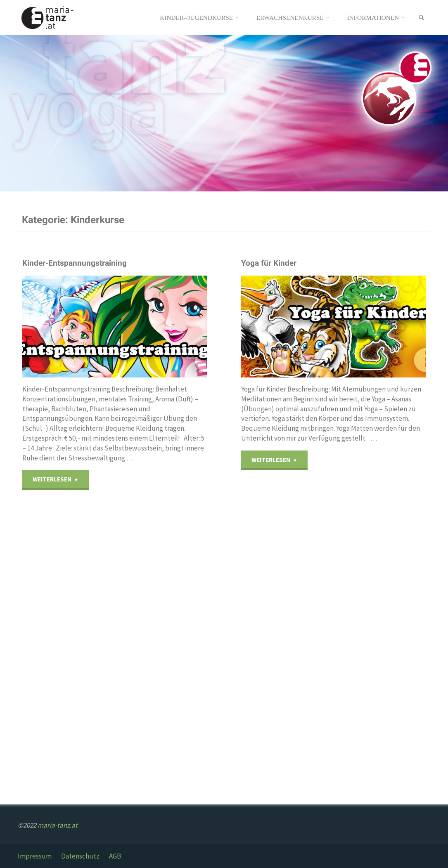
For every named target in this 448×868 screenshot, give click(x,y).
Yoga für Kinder (269, 263)
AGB (115, 856)
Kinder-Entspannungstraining (75, 263)
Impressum (35, 856)
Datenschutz (80, 856)
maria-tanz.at (58, 825)
